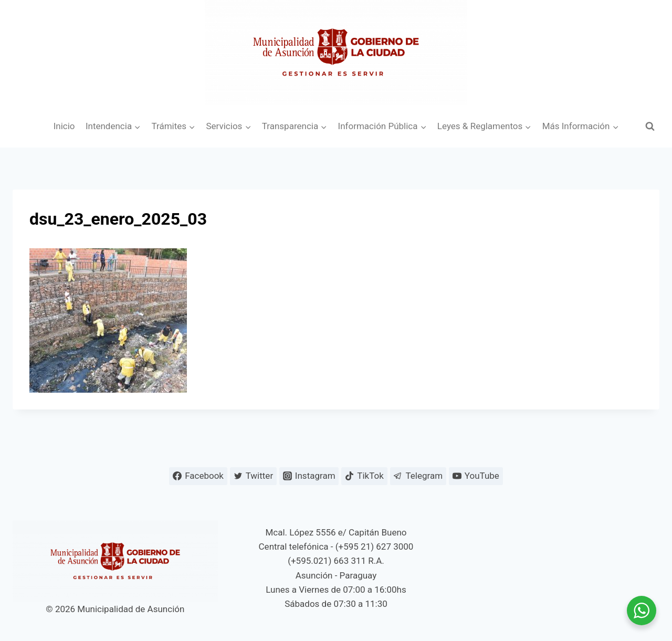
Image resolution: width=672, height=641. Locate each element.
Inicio (64, 126)
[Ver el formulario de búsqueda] (650, 127)
